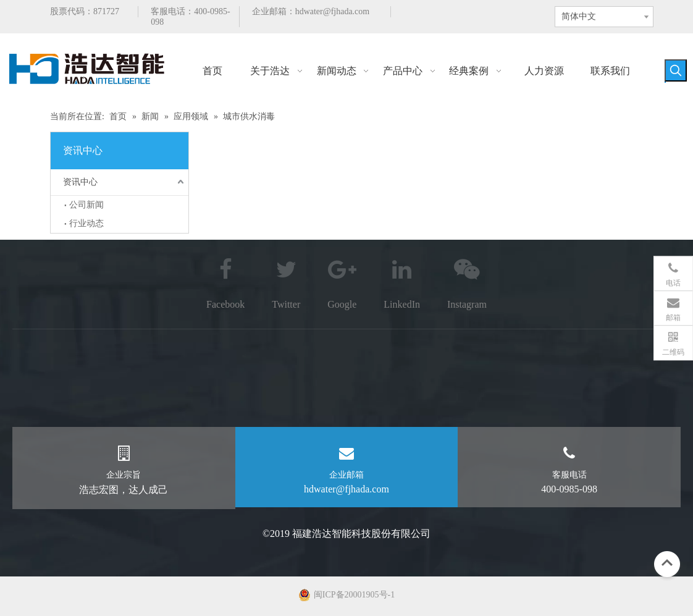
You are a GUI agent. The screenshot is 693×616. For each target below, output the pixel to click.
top (667, 563)
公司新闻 (86, 205)
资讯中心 (80, 182)
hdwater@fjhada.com (333, 11)
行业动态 (86, 223)
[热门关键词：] (676, 70)
